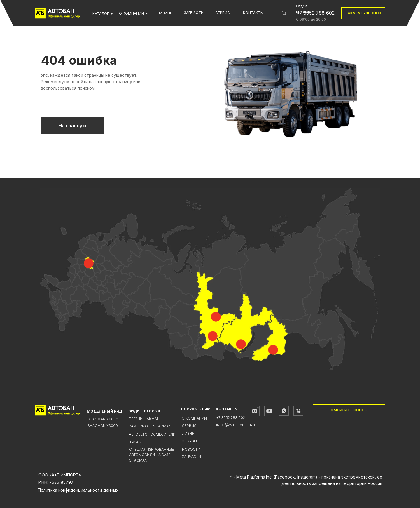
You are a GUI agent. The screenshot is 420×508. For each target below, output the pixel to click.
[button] (363, 13)
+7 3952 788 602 (315, 13)
